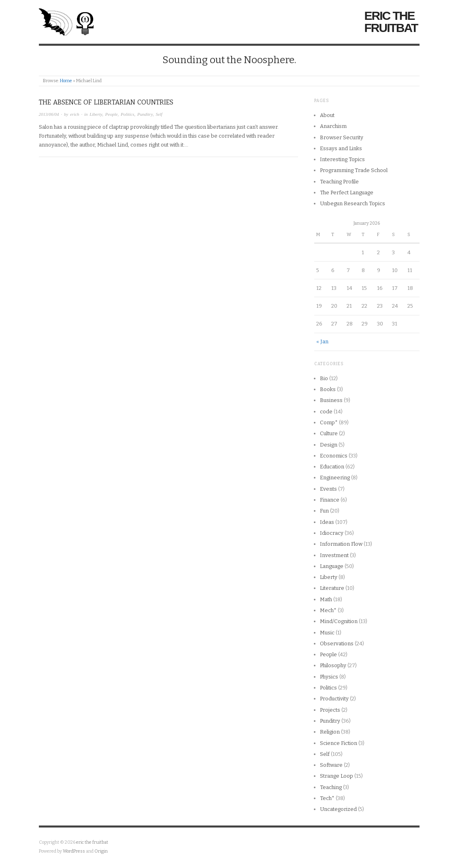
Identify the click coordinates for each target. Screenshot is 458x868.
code (326, 412)
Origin (101, 851)
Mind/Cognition (339, 621)
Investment (334, 555)
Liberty (96, 114)
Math (326, 599)
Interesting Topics (342, 159)
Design (329, 445)
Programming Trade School (354, 170)
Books (328, 389)
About (327, 115)
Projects (330, 710)
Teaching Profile (339, 182)
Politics (128, 114)
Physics (329, 677)
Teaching (331, 787)
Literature (332, 588)
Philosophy (333, 665)
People (112, 114)
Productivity (334, 699)
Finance (330, 500)
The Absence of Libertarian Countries (106, 102)
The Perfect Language (347, 193)
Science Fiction (339, 743)
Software (331, 765)
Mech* (328, 610)
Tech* (327, 798)
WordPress (74, 851)
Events (328, 489)
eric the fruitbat (391, 22)
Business (331, 400)
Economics (334, 456)
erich (75, 114)
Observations (337, 644)
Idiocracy (332, 533)
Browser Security (342, 137)
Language (332, 566)
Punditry (145, 114)
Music (327, 633)
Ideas (327, 522)
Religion (330, 732)
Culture (329, 433)
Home (66, 81)
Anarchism (333, 126)
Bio (324, 378)
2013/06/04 (49, 114)
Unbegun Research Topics (353, 203)
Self (159, 114)
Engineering (335, 478)
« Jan (322, 341)
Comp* (329, 422)
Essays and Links (341, 148)
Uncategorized (338, 809)
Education (332, 467)
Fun (324, 511)
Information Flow (341, 544)
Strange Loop (337, 776)
